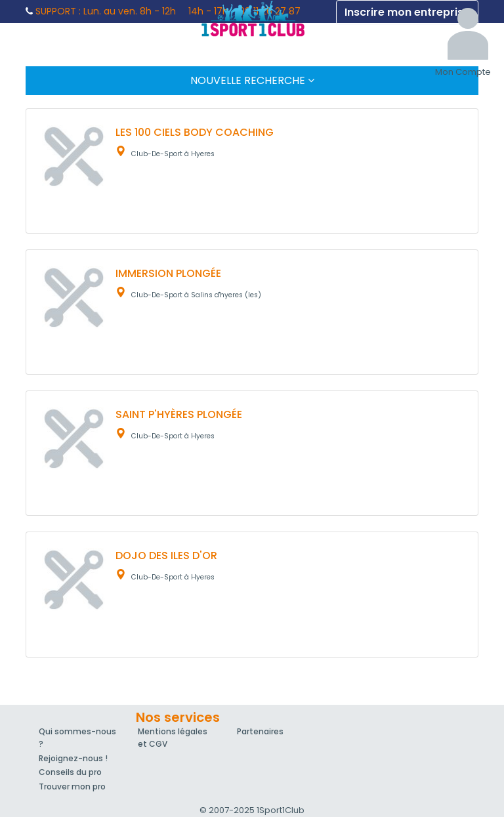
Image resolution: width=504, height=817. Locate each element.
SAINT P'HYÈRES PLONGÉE (179, 414)
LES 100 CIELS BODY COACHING (195, 132)
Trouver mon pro (72, 786)
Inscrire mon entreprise (407, 12)
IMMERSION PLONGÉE (168, 273)
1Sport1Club (252, 18)
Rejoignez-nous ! (73, 758)
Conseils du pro (70, 772)
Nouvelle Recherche (252, 80)
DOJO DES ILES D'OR (166, 555)
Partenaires (260, 731)
